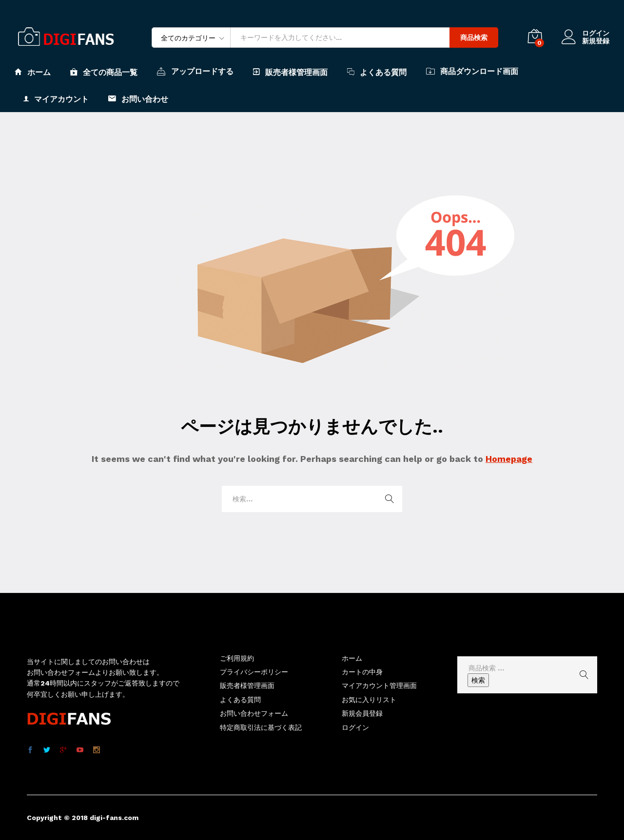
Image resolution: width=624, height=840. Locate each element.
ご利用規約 (237, 658)
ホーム (33, 72)
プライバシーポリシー (254, 672)
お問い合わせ (138, 99)
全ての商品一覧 (104, 72)
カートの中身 (362, 672)
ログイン (585, 33)
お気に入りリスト (369, 700)
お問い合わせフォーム (254, 713)
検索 (478, 680)
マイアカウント (56, 99)
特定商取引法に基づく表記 (261, 727)
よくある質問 (377, 72)
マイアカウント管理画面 (379, 686)
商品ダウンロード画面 (472, 71)
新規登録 (596, 41)
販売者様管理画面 (290, 72)
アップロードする (195, 71)
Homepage (509, 459)
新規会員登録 (362, 713)
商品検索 (474, 38)
